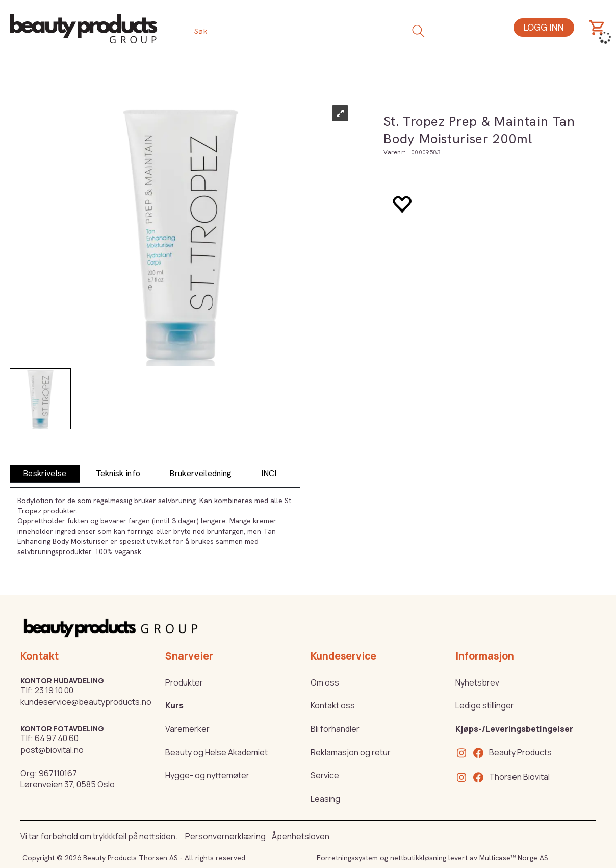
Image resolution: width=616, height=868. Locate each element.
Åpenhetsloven (301, 836)
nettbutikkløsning (418, 858)
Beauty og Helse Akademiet (216, 752)
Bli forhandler (335, 729)
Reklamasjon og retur (351, 752)
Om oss (325, 682)
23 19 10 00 (54, 690)
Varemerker (187, 729)
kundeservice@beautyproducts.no (86, 702)
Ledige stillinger (485, 705)
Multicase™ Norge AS (514, 858)
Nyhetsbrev (477, 682)
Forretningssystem (347, 858)
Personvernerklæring (225, 836)
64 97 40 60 (57, 738)
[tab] (45, 474)
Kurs (174, 705)
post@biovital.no (52, 750)
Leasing (325, 799)
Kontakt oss (333, 705)
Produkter (184, 682)
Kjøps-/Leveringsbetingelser (514, 729)
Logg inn (544, 27)
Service (325, 775)
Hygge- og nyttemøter (207, 775)
